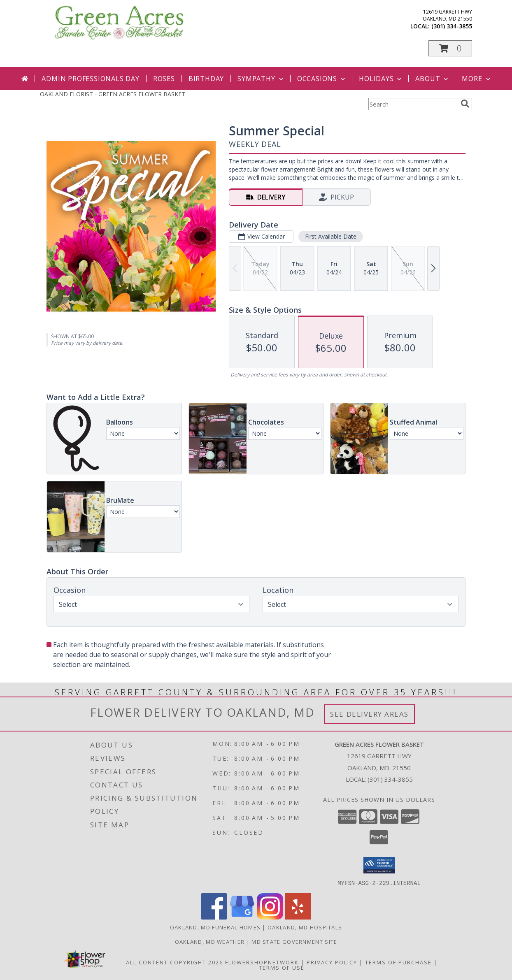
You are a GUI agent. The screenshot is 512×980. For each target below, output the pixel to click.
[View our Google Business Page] (242, 917)
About (433, 79)
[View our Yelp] (298, 917)
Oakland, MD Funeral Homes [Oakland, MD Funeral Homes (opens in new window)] (215, 927)
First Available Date (331, 236)
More (477, 79)
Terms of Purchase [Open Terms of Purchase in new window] (398, 962)
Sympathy (261, 79)
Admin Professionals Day (90, 79)
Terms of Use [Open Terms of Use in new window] (282, 967)
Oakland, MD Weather (210, 941)
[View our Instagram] (270, 917)
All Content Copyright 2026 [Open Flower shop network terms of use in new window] (175, 962)
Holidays (381, 79)
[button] (450, 48)
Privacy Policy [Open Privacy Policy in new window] (332, 962)
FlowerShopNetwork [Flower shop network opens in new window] (262, 962)
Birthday (206, 79)
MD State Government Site (294, 941)
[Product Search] (413, 104)
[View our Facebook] (214, 917)
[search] (465, 104)
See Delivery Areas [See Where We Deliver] (369, 714)
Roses (164, 79)
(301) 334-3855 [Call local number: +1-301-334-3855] (452, 26)
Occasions (322, 79)
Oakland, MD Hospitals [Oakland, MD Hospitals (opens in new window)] (305, 927)
